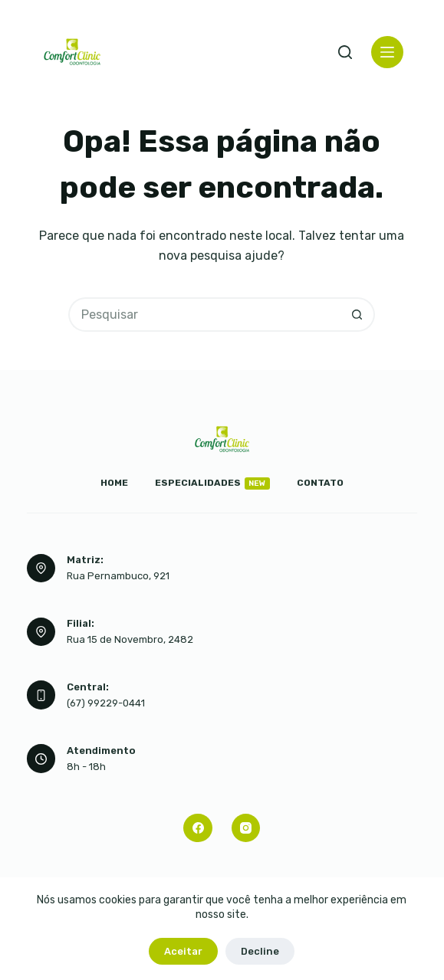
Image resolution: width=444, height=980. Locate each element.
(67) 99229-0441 (106, 703)
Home (114, 483)
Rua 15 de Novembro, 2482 (130, 639)
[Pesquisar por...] (204, 315)
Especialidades (212, 483)
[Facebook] (198, 828)
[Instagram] (246, 828)
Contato (320, 483)
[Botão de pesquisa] (358, 315)
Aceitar (183, 951)
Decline (260, 951)
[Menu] (387, 52)
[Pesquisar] (345, 52)
